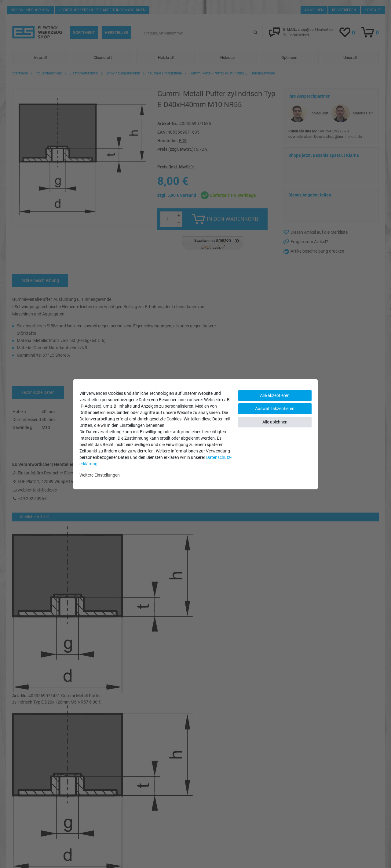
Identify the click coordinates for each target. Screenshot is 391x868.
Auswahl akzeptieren (275, 409)
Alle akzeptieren (275, 395)
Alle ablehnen (275, 422)
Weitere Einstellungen (100, 475)
